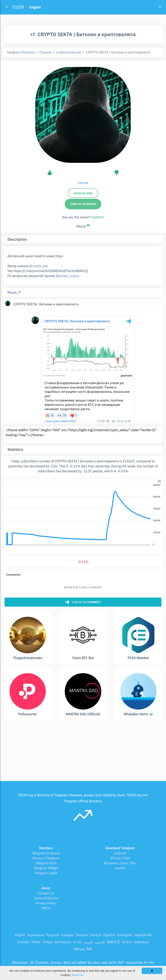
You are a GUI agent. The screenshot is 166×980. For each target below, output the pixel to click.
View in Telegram (83, 204)
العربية (88, 942)
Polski (36, 942)
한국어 (127, 942)
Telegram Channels (46, 853)
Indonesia (141, 942)
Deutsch (82, 935)
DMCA (46, 908)
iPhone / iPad (120, 858)
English (20, 935)
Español (109, 935)
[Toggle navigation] (160, 7)
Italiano (96, 935)
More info (78, 975)
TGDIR (18, 7)
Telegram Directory (21, 52)
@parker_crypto (67, 276)
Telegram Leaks (46, 873)
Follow (83, 183)
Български (63, 942)
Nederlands (143, 935)
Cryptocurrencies (69, 52)
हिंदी (89, 949)
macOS (120, 868)
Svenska (24, 942)
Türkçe (47, 942)
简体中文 (113, 942)
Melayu (79, 949)
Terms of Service (46, 898)
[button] (159, 481)
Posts (13, 292)
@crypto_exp (39, 266)
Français (67, 935)
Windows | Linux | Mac (120, 863)
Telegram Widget (46, 868)
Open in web (83, 193)
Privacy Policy (46, 903)
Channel (45, 52)
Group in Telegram (46, 858)
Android (120, 853)
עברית (77, 942)
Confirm (98, 217)
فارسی (100, 942)
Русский (53, 935)
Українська (36, 935)
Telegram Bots (46, 863)
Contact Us (46, 893)
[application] (83, 515)
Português (125, 935)
